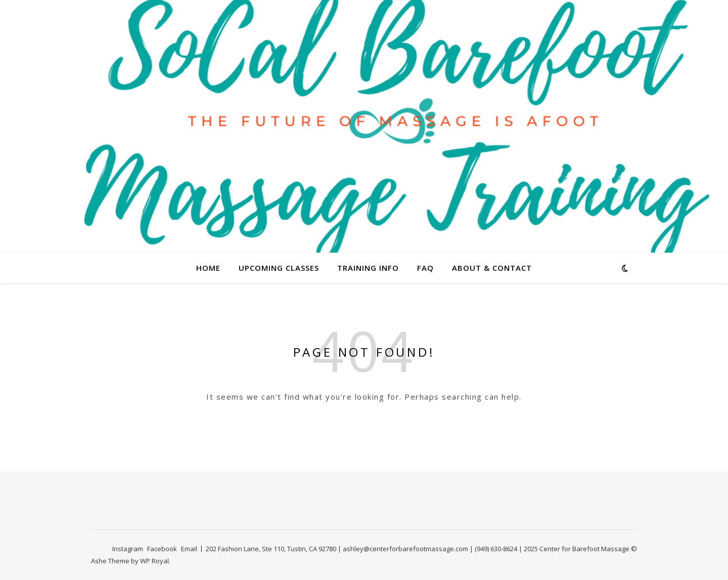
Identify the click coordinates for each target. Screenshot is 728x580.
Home (208, 268)
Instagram (128, 549)
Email (189, 549)
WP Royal (154, 561)
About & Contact (492, 268)
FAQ (425, 268)
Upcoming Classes (279, 268)
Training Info (368, 268)
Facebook (162, 549)
